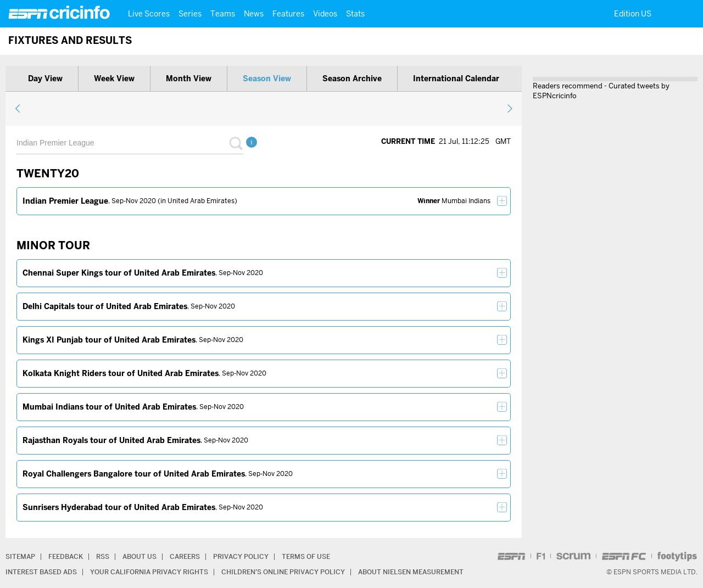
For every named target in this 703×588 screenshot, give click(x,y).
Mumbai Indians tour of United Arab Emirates (109, 407)
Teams (223, 14)
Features (288, 14)
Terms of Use (306, 556)
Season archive (352, 79)
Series (190, 14)
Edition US (633, 14)
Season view (267, 79)
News (254, 14)
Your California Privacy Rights (149, 572)
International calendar (456, 79)
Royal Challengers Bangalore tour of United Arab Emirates (134, 474)
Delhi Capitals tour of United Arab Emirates (105, 306)
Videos (325, 14)
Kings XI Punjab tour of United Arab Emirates (109, 340)
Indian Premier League (65, 201)
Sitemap (20, 556)
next (509, 108)
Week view (114, 79)
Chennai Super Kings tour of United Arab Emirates (119, 273)
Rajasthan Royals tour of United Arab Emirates (111, 440)
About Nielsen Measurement (411, 572)
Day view (45, 79)
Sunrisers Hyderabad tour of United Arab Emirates (119, 507)
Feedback (66, 556)
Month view (189, 79)
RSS (103, 556)
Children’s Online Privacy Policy (283, 572)
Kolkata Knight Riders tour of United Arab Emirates (121, 373)
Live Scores (149, 14)
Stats (355, 14)
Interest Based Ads (41, 572)
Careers (185, 556)
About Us (140, 556)
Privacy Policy (241, 556)
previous (18, 108)
